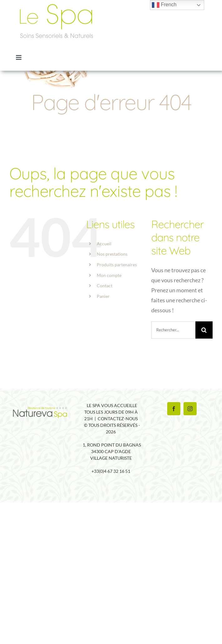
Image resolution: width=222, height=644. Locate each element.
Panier (103, 296)
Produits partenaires (117, 265)
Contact (105, 286)
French (164, 5)
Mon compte (109, 275)
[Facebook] (174, 409)
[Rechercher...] (173, 330)
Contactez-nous (118, 419)
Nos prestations (112, 254)
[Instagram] (190, 409)
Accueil (104, 244)
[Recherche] (204, 330)
